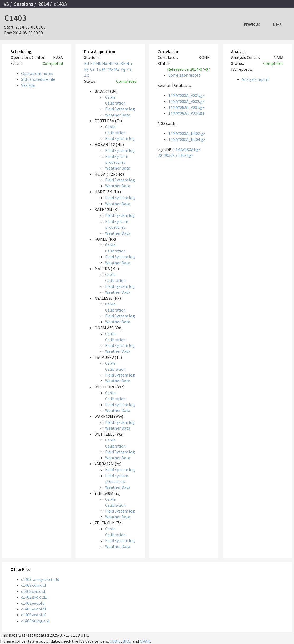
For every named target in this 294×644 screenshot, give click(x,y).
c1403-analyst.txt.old (40, 579)
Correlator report (184, 75)
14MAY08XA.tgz (187, 149)
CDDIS (115, 641)
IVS (6, 4)
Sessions (24, 4)
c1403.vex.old (33, 603)
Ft (93, 63)
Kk (123, 63)
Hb (99, 63)
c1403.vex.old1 (34, 609)
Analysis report (255, 79)
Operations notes (37, 73)
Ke (117, 63)
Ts (99, 69)
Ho (105, 63)
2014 (44, 4)
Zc (87, 75)
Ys (129, 69)
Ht (111, 63)
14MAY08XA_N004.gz (187, 139)
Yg (123, 69)
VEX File (28, 85)
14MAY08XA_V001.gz (186, 107)
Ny (87, 69)
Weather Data (118, 115)
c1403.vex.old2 (34, 615)
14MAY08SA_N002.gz (187, 133)
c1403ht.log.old (35, 621)
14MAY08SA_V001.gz (186, 95)
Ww (111, 69)
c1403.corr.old (34, 585)
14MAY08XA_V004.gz (186, 113)
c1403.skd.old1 (34, 597)
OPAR (145, 641)
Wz (117, 69)
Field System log (120, 109)
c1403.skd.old (33, 591)
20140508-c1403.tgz (176, 155)
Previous (252, 24)
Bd (87, 63)
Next (277, 24)
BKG (127, 641)
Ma (129, 63)
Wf (105, 69)
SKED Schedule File (38, 79)
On (93, 69)
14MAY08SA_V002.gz (186, 101)
